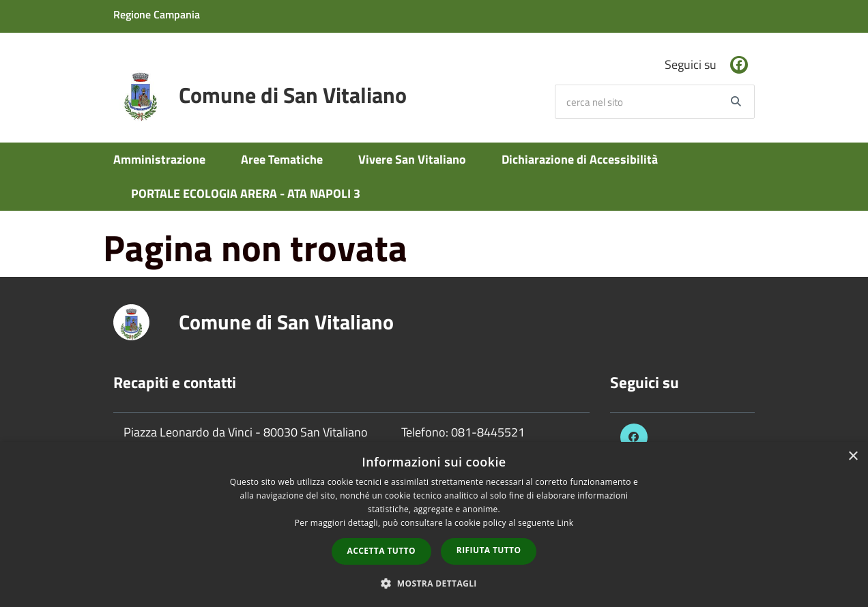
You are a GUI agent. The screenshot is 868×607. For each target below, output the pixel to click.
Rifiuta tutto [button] (489, 550)
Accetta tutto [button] (381, 551)
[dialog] (434, 524)
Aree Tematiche (282, 159)
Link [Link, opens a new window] (565, 523)
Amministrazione (159, 159)
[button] (434, 583)
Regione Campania (157, 14)
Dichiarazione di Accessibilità (580, 159)
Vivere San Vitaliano (412, 159)
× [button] (853, 457)
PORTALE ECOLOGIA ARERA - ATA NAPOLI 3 (246, 193)
